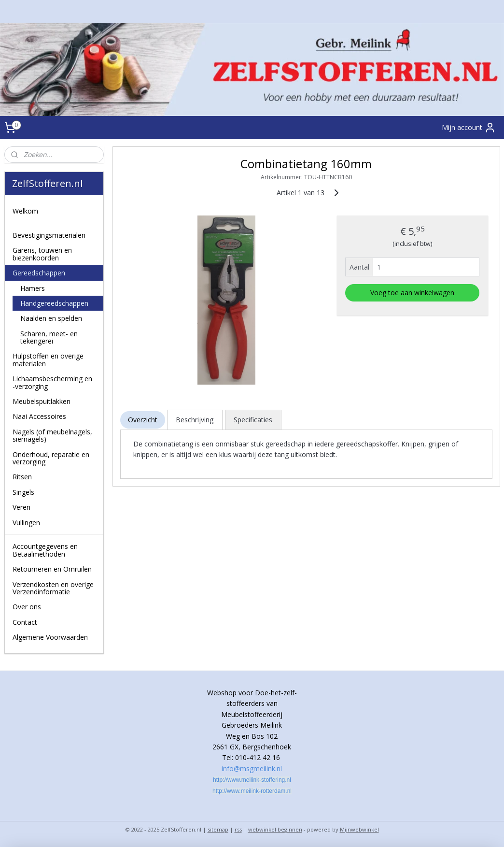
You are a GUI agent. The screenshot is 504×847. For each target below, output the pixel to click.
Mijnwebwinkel (359, 829)
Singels (23, 492)
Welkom (25, 211)
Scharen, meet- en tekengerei (49, 337)
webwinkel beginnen (275, 829)
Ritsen (22, 477)
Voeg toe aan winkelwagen (412, 293)
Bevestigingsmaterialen (49, 235)
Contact (25, 622)
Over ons (27, 607)
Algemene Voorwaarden (50, 637)
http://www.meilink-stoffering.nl (252, 780)
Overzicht (142, 420)
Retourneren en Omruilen (52, 569)
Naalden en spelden (51, 318)
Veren (21, 507)
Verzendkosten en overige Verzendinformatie (53, 588)
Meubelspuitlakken (42, 401)
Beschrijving (195, 420)
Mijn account (469, 128)
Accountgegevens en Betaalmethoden (45, 550)
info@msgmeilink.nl (252, 768)
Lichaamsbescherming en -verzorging (52, 382)
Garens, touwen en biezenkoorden (42, 254)
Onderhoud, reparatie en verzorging (51, 458)
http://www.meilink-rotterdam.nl (252, 791)
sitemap (218, 829)
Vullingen (26, 523)
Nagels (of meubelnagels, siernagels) (52, 435)
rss (238, 829)
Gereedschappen (39, 273)
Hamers (33, 288)
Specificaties (253, 420)
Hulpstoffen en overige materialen (48, 359)
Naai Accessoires (39, 416)
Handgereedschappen (54, 303)
